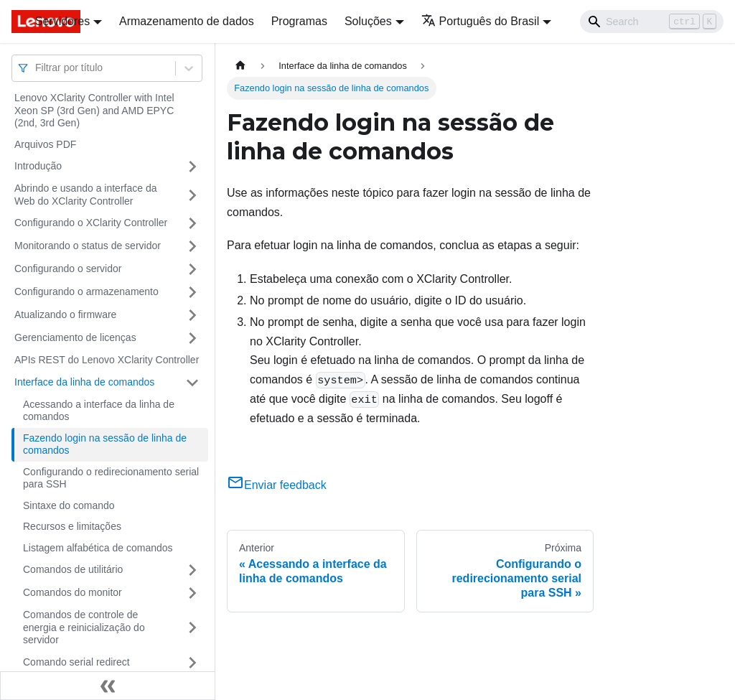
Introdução (38, 166)
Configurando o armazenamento (86, 291)
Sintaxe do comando (69, 505)
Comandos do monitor (72, 592)
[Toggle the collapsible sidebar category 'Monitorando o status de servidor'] (192, 246)
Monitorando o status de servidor (88, 246)
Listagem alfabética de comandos (98, 548)
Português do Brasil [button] (481, 21)
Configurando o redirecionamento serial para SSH (111, 478)
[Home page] (240, 66)
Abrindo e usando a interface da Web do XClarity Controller (85, 195)
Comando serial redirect (76, 662)
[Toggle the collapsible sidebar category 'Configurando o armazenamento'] (192, 292)
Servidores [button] (62, 21)
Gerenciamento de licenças (75, 337)
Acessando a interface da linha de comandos (99, 411)
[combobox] (37, 68)
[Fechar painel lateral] (108, 686)
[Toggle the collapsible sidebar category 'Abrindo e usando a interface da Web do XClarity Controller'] (192, 195)
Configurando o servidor (68, 269)
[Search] (652, 22)
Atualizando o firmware (65, 314)
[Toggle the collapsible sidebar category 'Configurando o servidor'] (192, 269)
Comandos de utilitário (73, 569)
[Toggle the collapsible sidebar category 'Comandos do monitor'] (192, 593)
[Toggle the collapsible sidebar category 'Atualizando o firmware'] (192, 315)
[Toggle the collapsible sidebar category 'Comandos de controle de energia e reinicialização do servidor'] (192, 628)
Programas (299, 21)
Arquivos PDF (45, 144)
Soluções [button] (368, 21)
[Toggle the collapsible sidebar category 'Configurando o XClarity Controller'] (192, 223)
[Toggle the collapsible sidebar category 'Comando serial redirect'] (192, 663)
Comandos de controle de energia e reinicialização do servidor (84, 627)
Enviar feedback (277, 485)
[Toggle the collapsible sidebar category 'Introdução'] (192, 167)
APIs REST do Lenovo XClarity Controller (107, 360)
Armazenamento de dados (187, 21)
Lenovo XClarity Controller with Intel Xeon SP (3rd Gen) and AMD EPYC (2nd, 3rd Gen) (94, 110)
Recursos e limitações (72, 526)
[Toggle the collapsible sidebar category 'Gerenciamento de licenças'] (192, 338)
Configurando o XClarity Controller (91, 223)
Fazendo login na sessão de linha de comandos (105, 444)
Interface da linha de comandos (84, 382)
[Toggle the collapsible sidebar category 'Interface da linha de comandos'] (192, 383)
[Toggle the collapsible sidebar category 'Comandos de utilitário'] (192, 570)
